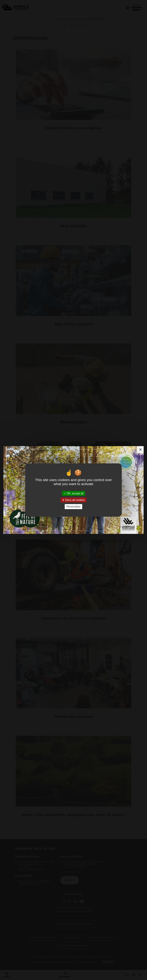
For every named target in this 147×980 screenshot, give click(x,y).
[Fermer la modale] (140, 449)
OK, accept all (73, 493)
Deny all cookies (73, 500)
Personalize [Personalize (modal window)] (73, 507)
